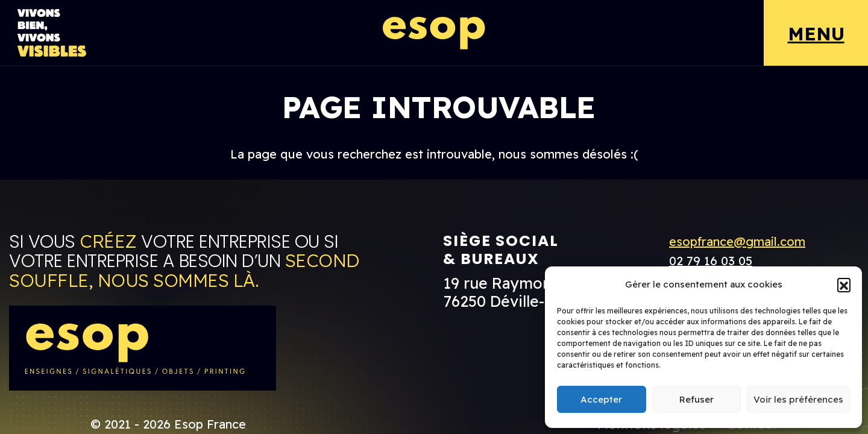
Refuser (697, 399)
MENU (816, 34)
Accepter (601, 399)
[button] (844, 285)
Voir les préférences (798, 399)
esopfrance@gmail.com (737, 241)
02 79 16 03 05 (711, 261)
